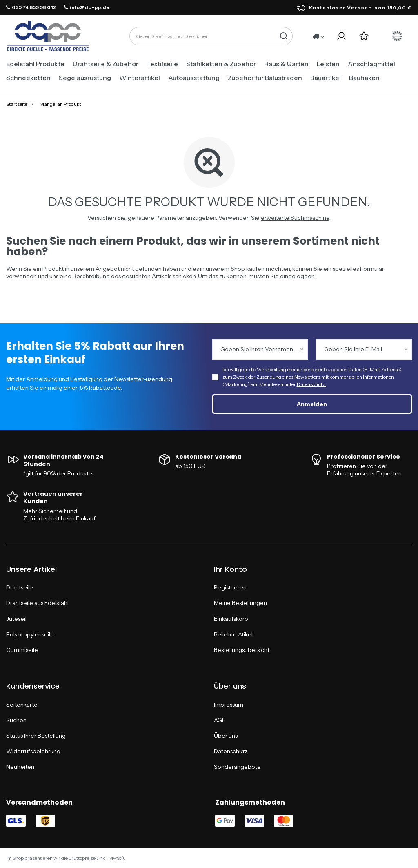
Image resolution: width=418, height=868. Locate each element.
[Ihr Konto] (341, 36)
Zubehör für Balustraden (265, 78)
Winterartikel (140, 78)
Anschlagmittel (371, 64)
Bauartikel (326, 78)
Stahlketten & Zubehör (221, 64)
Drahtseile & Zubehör (106, 64)
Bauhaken (364, 78)
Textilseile (162, 64)
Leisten (328, 64)
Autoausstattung (194, 78)
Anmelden (312, 404)
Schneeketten (28, 78)
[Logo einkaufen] (48, 36)
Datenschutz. (311, 384)
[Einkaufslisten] (364, 36)
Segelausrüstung (85, 78)
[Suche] (283, 36)
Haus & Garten (286, 64)
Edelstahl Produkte (35, 64)
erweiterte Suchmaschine (295, 218)
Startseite (17, 104)
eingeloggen (297, 276)
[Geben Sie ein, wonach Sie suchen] (211, 36)
